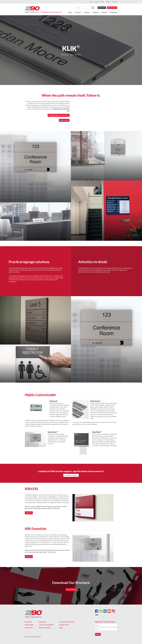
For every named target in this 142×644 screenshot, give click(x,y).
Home (70, 12)
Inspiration (114, 12)
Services (87, 12)
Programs (96, 12)
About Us (115, 2)
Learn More (29, 513)
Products (78, 12)
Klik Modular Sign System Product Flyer (59, 115)
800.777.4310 (102, 8)
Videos (108, 2)
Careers (97, 2)
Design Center (64, 625)
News (102, 2)
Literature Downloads (67, 622)
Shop (61, 628)
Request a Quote (112, 8)
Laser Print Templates (46, 625)
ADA (91, 2)
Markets (104, 12)
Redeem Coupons (45, 628)
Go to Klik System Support (71, 475)
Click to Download (71, 589)
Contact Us (29, 628)
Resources (43, 622)
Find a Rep (28, 622)
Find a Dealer (29, 625)
